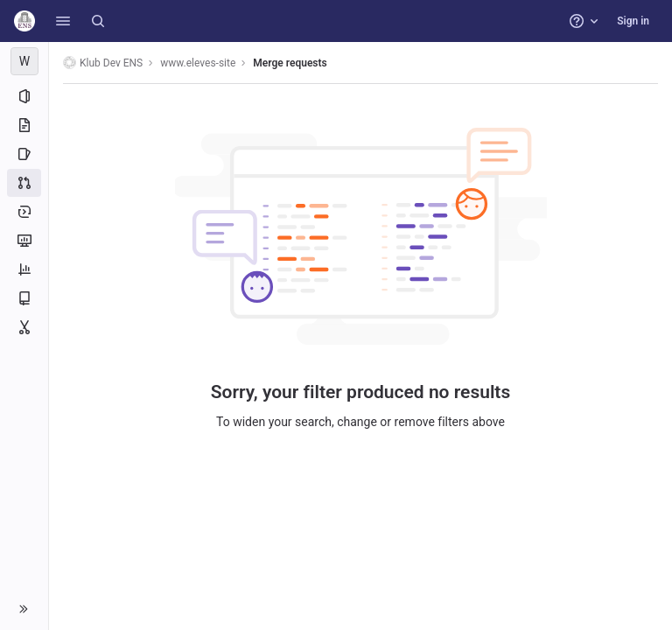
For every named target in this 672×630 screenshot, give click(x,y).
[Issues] (24, 154)
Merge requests (290, 63)
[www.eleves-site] (24, 61)
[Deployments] (24, 212)
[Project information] (24, 96)
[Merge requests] (24, 183)
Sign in (633, 21)
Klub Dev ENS (103, 63)
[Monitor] (24, 241)
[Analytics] (24, 269)
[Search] (98, 21)
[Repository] (24, 125)
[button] (63, 21)
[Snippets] (24, 327)
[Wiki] (24, 298)
